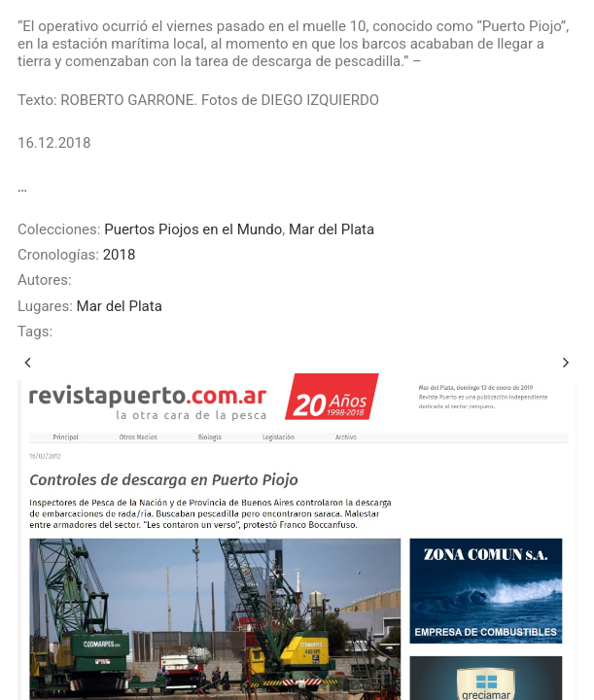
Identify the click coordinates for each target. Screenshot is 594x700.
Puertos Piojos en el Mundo (193, 229)
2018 (120, 255)
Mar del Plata (332, 229)
